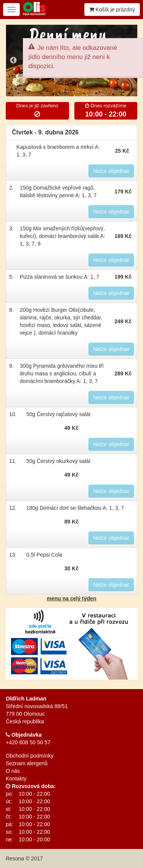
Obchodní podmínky (30, 756)
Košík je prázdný (112, 10)
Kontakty (16, 779)
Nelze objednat (111, 171)
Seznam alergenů (27, 763)
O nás (13, 771)
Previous (13, 61)
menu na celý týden (72, 598)
